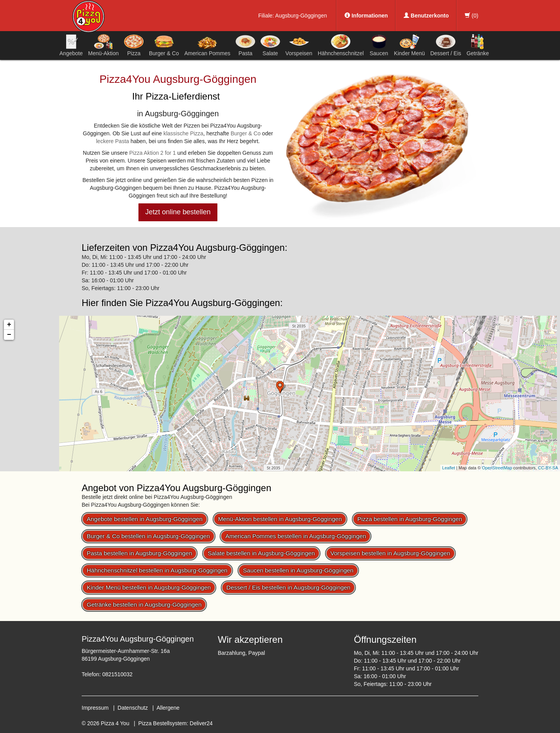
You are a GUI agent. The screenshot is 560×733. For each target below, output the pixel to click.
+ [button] (9, 325)
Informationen (366, 16)
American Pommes (207, 46)
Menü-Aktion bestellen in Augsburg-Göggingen (280, 519)
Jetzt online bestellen (178, 212)
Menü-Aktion (104, 45)
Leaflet (449, 468)
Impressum (95, 708)
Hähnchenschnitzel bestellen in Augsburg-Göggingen (157, 570)
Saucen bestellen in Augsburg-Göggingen (298, 570)
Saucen (379, 45)
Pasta (245, 45)
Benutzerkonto (426, 16)
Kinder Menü (409, 45)
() (472, 16)
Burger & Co (164, 45)
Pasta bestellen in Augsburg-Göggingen (139, 553)
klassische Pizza (183, 133)
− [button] (9, 335)
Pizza (134, 45)
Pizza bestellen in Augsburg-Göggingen (410, 519)
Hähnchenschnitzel (341, 45)
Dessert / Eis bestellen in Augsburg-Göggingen (288, 587)
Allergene (168, 708)
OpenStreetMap (497, 468)
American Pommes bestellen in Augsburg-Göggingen (296, 536)
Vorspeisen (299, 45)
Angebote (71, 45)
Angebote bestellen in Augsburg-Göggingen (145, 519)
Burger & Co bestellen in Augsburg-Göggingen (148, 536)
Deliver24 (201, 723)
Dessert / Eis (445, 45)
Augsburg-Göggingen (301, 16)
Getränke (478, 45)
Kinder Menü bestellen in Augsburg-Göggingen (149, 587)
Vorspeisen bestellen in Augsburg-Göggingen (390, 553)
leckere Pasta (113, 141)
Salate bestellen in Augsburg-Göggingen (261, 553)
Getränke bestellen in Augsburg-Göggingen (144, 604)
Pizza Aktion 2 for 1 (152, 153)
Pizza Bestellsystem (163, 723)
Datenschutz (133, 708)
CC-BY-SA (548, 468)
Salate (270, 45)
